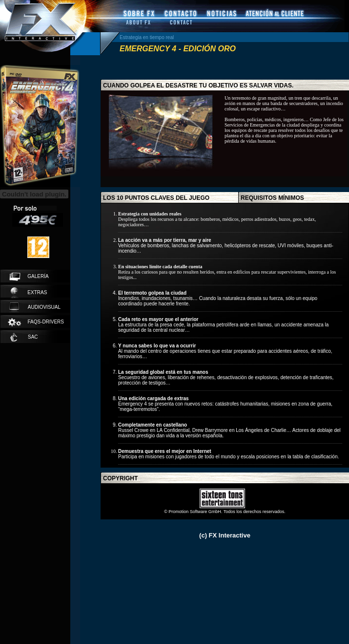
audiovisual (35, 308)
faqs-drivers (35, 322)
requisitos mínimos (272, 198)
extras (29, 293)
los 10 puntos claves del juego (156, 198)
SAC (24, 337)
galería (29, 277)
